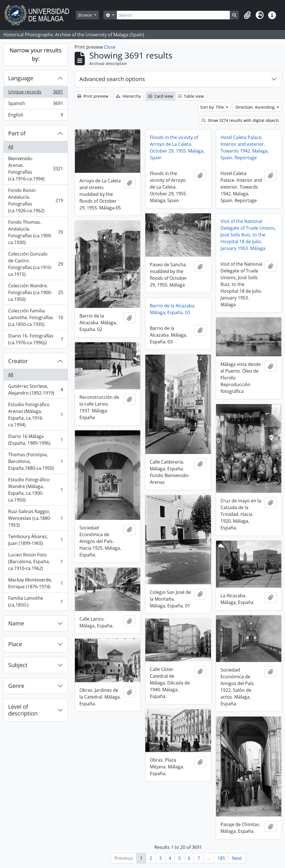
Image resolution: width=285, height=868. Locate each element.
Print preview (93, 96)
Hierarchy (128, 96)
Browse (86, 15)
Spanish (35, 105)
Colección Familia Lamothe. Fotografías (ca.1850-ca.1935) (35, 317)
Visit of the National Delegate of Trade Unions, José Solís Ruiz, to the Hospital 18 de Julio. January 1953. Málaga (248, 235)
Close (110, 47)
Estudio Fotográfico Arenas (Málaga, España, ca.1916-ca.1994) (35, 415)
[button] (247, 15)
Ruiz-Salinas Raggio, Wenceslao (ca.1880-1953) (35, 518)
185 (221, 858)
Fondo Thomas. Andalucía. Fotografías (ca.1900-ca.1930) (35, 232)
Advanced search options (112, 79)
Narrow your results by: (36, 54)
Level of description (23, 710)
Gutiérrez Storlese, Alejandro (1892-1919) (35, 390)
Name (16, 623)
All (11, 147)
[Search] (173, 15)
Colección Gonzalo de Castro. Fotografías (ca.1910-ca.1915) (35, 264)
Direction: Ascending (256, 107)
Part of (17, 133)
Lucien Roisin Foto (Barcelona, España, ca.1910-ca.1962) (35, 561)
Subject (18, 665)
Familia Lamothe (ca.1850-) (35, 601)
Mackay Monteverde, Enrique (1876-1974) (35, 583)
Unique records (35, 93)
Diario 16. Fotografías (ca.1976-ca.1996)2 (35, 339)
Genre (16, 686)
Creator (18, 361)
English (35, 116)
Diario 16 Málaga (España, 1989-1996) (35, 440)
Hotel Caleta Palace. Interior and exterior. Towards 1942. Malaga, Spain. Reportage (245, 147)
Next (237, 858)
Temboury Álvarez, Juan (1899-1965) (35, 540)
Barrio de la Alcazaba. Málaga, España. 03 (173, 309)
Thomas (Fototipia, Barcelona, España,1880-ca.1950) (35, 461)
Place (15, 644)
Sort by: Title (213, 107)
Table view (191, 96)
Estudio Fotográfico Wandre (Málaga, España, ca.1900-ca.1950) (35, 490)
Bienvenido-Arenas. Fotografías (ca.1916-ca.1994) (35, 169)
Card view (161, 96)
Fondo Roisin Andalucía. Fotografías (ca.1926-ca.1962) (35, 200)
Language (21, 78)
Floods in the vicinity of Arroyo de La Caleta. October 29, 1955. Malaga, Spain (177, 147)
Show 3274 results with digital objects (240, 120)
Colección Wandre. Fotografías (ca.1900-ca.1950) (35, 292)
